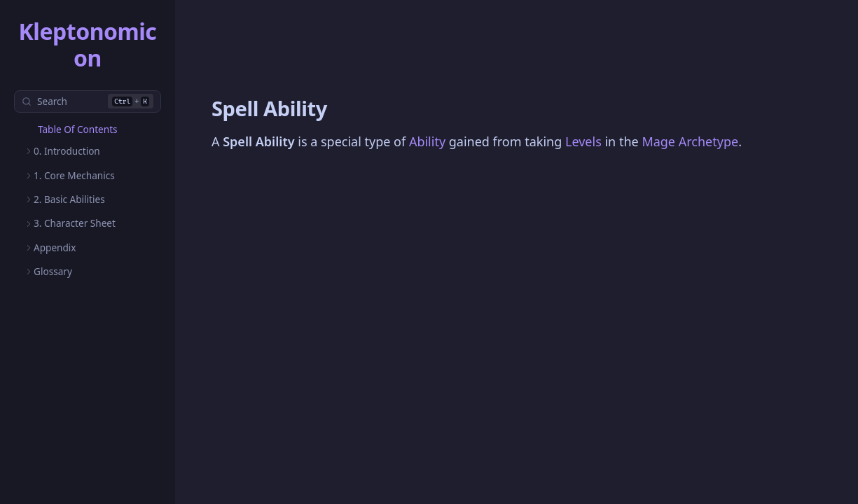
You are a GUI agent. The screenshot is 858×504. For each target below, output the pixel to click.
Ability (427, 141)
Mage (658, 141)
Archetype (708, 141)
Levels (583, 141)
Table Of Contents (78, 129)
